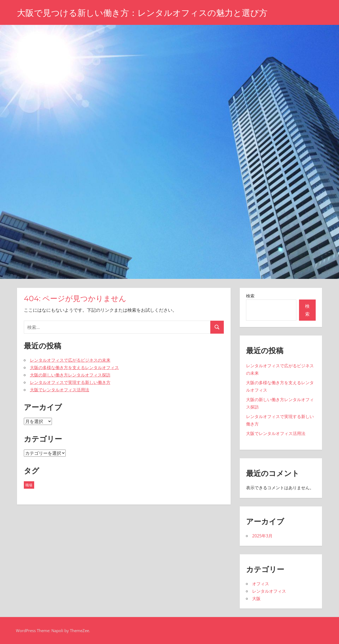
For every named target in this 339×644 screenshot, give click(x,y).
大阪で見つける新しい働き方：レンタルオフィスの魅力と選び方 (142, 13)
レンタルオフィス (269, 591)
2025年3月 (262, 536)
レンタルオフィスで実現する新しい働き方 (70, 382)
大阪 (256, 598)
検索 (250, 296)
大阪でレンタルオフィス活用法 (60, 390)
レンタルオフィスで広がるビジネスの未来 (70, 360)
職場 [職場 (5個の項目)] (29, 485)
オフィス (261, 584)
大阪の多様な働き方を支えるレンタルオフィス (74, 368)
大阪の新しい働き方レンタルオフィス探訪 (70, 375)
